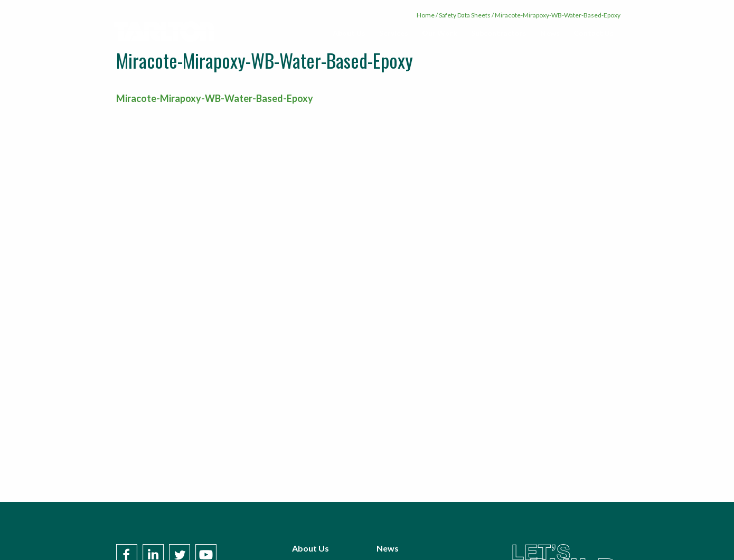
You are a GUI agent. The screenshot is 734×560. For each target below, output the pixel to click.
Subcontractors (499, 33)
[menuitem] (349, 33)
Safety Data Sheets (465, 15)
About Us (349, 33)
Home (426, 15)
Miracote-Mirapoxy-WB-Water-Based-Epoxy (215, 98)
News (550, 33)
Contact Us (594, 33)
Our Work (440, 33)
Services (394, 33)
